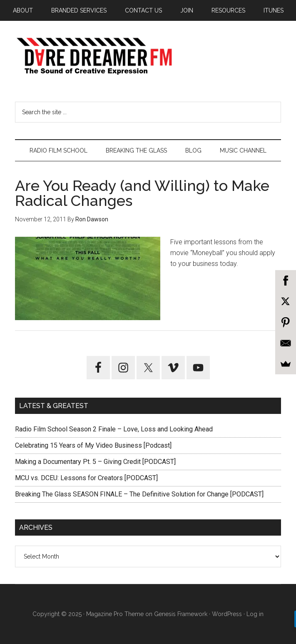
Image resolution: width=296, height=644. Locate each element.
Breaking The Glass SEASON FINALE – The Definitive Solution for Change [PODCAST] (139, 494)
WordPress (227, 614)
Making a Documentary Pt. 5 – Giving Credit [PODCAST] (95, 462)
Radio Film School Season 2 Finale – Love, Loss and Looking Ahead (114, 429)
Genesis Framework (181, 614)
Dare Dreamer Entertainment (148, 56)
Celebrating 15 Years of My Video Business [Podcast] (93, 445)
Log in (255, 614)
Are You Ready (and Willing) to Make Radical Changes (142, 193)
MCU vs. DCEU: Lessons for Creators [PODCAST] (86, 478)
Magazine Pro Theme (115, 614)
